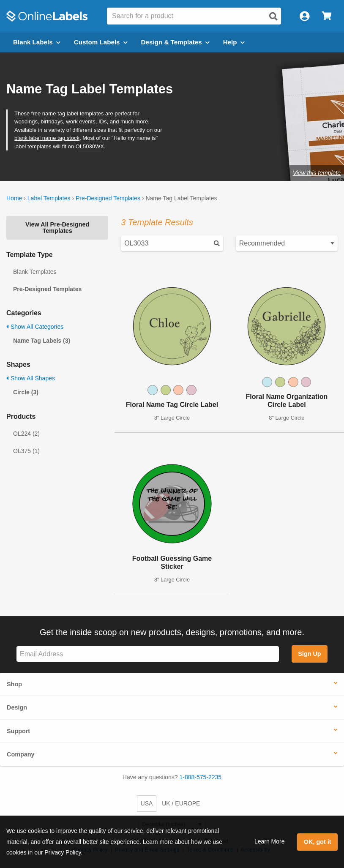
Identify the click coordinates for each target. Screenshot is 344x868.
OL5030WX (90, 146)
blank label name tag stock (47, 138)
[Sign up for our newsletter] (148, 654)
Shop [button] (14, 684)
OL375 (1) (26, 451)
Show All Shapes (31, 378)
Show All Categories (35, 327)
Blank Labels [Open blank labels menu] (37, 42)
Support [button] (18, 731)
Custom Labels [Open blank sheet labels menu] (101, 42)
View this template (317, 173)
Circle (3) (26, 392)
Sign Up (309, 654)
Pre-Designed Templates (108, 198)
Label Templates (49, 198)
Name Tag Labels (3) (42, 341)
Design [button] (17, 707)
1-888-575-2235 (201, 777)
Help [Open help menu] (234, 42)
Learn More (270, 841)
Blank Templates (35, 272)
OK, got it (318, 842)
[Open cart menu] (326, 16)
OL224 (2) (26, 434)
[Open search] (273, 16)
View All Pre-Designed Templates (57, 227)
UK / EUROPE (181, 803)
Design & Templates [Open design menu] (175, 42)
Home (14, 198)
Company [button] (21, 754)
